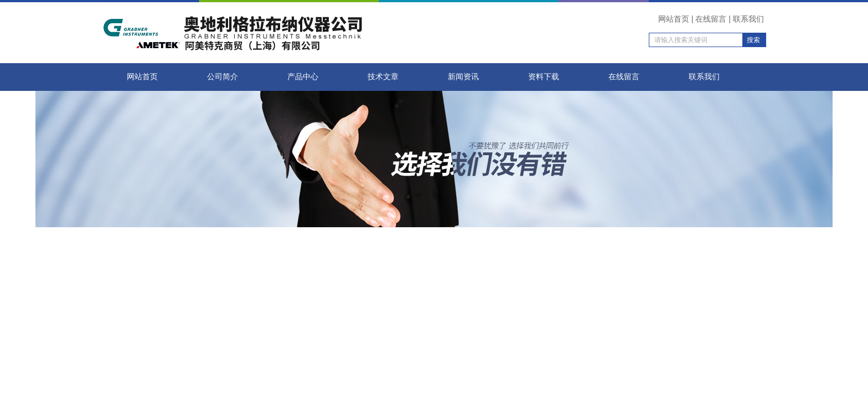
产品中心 (303, 77)
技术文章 (383, 77)
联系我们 (748, 19)
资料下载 (544, 77)
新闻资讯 (463, 77)
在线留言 (711, 19)
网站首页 (674, 19)
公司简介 (223, 77)
